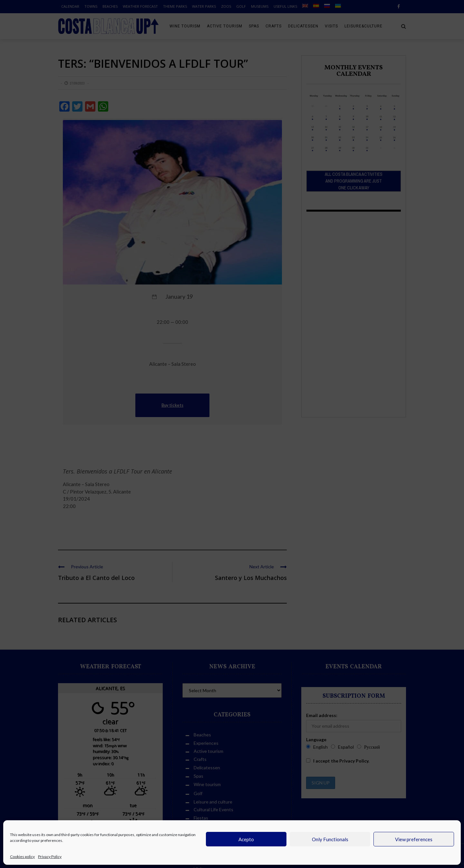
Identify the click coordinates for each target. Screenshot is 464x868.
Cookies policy (22, 857)
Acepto (246, 839)
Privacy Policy (50, 857)
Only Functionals (330, 839)
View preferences (414, 839)
